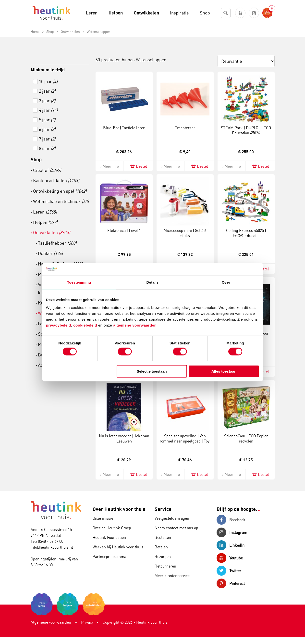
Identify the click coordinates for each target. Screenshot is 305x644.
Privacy (87, 622)
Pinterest (231, 583)
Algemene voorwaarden (51, 622)
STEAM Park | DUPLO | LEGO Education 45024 (246, 130)
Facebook (231, 520)
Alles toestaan (224, 371)
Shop (36, 159)
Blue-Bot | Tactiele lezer (124, 128)
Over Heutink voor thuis (119, 509)
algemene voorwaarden (135, 325)
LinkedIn (231, 545)
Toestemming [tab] (79, 282)
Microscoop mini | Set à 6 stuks (185, 233)
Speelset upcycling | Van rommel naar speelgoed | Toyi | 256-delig (185, 441)
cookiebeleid (86, 325)
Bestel (138, 166)
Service (163, 509)
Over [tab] (226, 282)
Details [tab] (153, 282)
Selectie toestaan (152, 371)
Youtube (230, 558)
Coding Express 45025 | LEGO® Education (246, 233)
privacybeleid (59, 325)
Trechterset (185, 128)
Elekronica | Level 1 (124, 230)
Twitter (229, 571)
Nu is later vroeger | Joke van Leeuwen (124, 438)
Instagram (232, 532)
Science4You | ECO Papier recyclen (246, 438)
